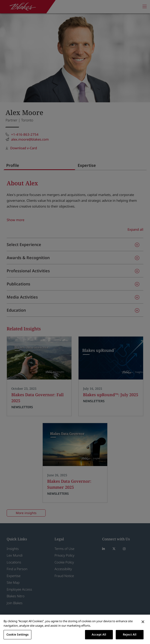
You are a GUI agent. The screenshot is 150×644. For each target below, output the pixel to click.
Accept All (99, 634)
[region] (75, 629)
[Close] (143, 622)
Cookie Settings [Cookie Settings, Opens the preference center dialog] (18, 634)
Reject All (130, 634)
